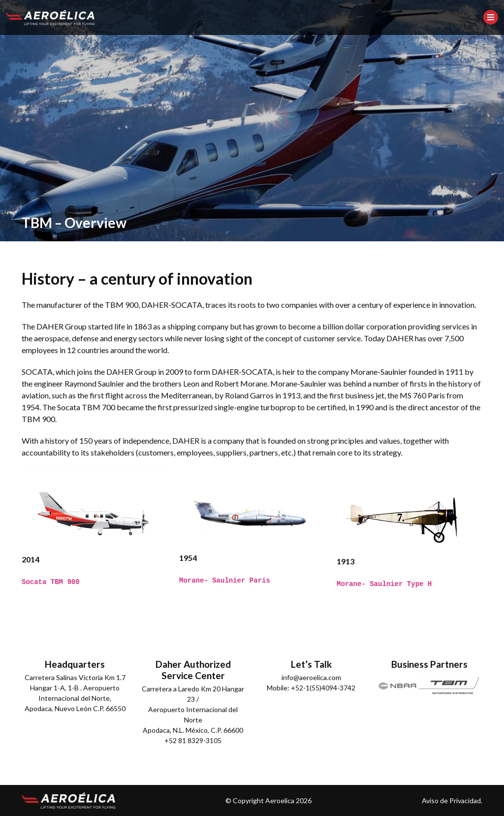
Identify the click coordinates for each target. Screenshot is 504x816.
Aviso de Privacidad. (452, 800)
